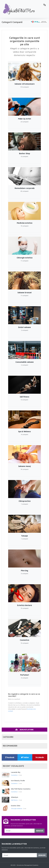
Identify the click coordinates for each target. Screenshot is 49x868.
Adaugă (40, 831)
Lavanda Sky (16, 772)
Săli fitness (14, 800)
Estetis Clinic (16, 806)
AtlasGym (15, 797)
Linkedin (40, 757)
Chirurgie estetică (16, 808)
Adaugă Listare (24, 730)
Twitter (25, 757)
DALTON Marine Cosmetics (21, 789)
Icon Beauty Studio (18, 780)
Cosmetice (14, 775)
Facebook (10, 757)
